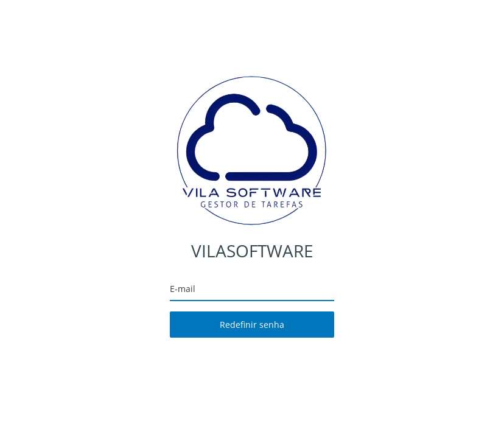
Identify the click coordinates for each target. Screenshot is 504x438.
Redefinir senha (252, 325)
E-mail (183, 289)
